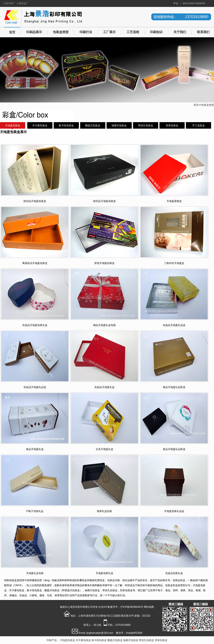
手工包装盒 (198, 125)
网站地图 (149, 607)
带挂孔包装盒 (146, 125)
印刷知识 (156, 32)
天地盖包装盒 (13, 125)
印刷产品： (53, 640)
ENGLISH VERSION (194, 3)
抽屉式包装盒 (119, 125)
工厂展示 (109, 32)
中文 (176, 3)
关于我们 (180, 32)
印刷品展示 (34, 32)
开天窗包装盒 (40, 125)
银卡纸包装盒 (66, 125)
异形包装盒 (172, 125)
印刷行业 (86, 32)
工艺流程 (133, 32)
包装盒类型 (61, 32)
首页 (12, 32)
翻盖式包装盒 (93, 125)
